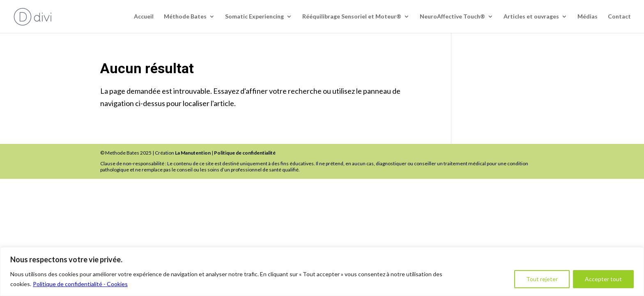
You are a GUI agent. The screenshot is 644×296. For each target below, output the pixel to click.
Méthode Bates (185, 17)
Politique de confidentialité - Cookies (80, 284)
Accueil (144, 17)
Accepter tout (603, 279)
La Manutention (193, 153)
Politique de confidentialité (245, 153)
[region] (322, 272)
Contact (619, 17)
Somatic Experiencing (254, 17)
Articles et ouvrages (531, 17)
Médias (588, 17)
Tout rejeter (542, 279)
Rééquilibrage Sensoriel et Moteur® (352, 17)
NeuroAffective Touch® (452, 17)
